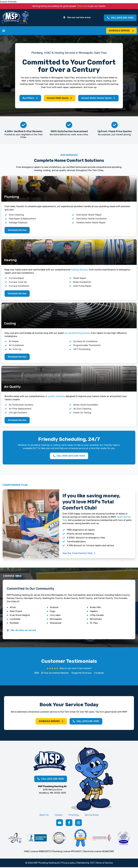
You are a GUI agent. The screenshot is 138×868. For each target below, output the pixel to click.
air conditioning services (77, 334)
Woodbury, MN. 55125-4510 (52, 794)
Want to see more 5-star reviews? (76, 669)
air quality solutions (55, 397)
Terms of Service (104, 863)
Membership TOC (86, 863)
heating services (79, 270)
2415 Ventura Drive (52, 790)
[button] (4, 31)
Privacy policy (69, 863)
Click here (82, 6)
